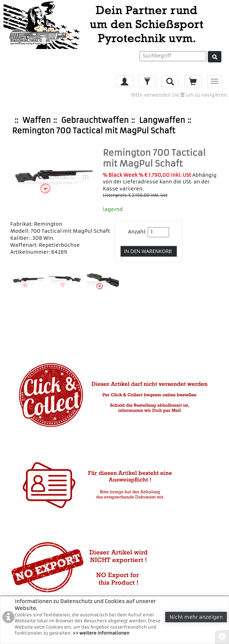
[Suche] (215, 57)
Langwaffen (162, 120)
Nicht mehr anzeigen (196, 617)
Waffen (36, 120)
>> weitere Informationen (101, 633)
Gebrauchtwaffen (95, 120)
